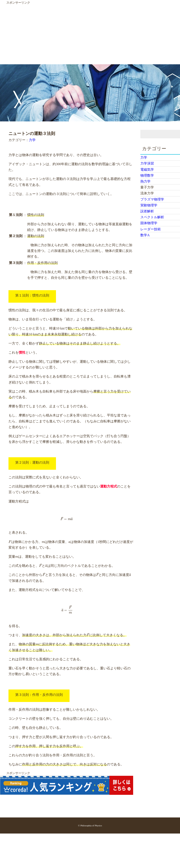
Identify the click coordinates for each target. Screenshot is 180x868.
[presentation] (67, 519)
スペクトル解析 (152, 217)
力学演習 (147, 163)
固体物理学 (149, 223)
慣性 (22, 352)
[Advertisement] (81, 35)
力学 (32, 140)
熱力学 (145, 181)
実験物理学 (149, 205)
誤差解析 (147, 211)
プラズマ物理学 (152, 199)
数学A (145, 235)
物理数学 (147, 175)
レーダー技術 (151, 229)
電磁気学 (147, 170)
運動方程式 (109, 486)
